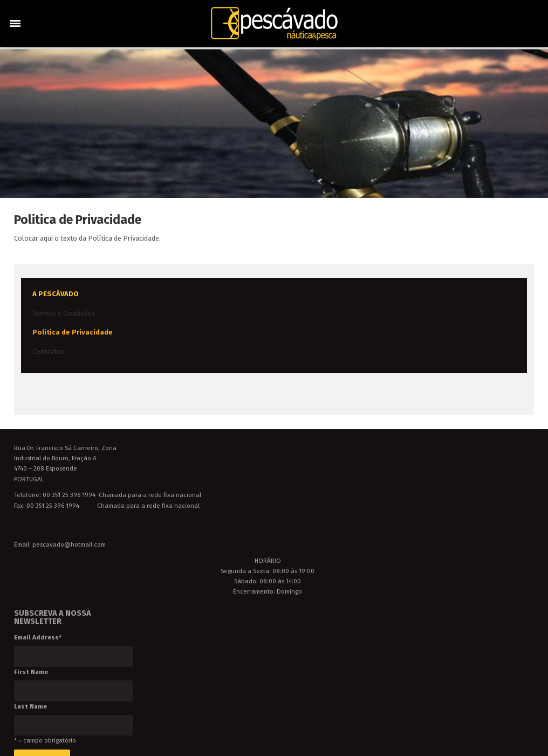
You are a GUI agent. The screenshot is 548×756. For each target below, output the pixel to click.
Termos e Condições (64, 313)
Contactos (49, 352)
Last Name (30, 706)
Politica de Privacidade (73, 332)
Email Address (38, 637)
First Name (31, 672)
